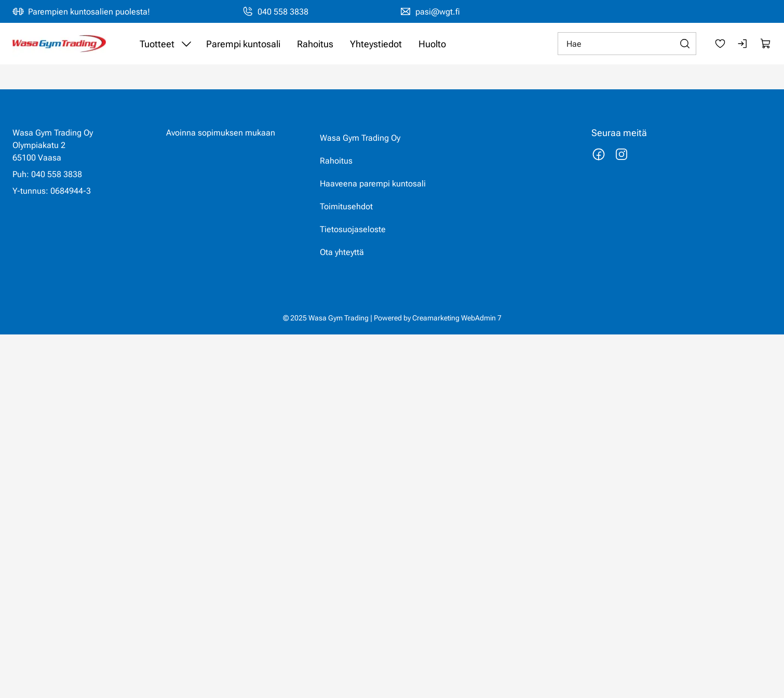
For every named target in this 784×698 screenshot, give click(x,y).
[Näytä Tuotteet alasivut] (186, 44)
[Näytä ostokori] (766, 44)
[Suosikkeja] (720, 44)
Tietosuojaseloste (353, 229)
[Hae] (627, 44)
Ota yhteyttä (342, 252)
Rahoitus (336, 161)
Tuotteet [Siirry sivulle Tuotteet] (157, 44)
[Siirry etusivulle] (59, 44)
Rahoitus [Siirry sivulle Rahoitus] (315, 44)
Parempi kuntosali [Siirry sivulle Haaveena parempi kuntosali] (243, 44)
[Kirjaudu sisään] (743, 44)
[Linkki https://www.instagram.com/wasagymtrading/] (621, 154)
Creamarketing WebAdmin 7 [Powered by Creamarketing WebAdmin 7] (457, 318)
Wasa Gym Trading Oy (360, 138)
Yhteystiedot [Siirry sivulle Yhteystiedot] (376, 44)
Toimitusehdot (346, 206)
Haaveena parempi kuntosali (373, 184)
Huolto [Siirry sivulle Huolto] (432, 44)
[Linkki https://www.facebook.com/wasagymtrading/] (599, 154)
